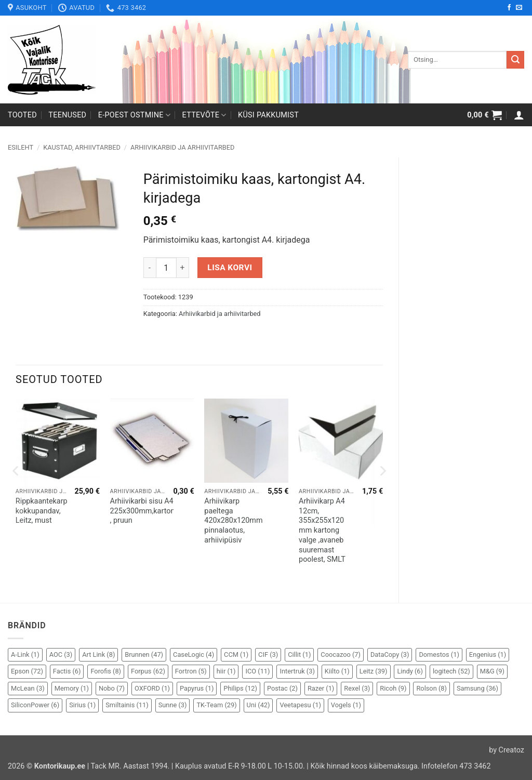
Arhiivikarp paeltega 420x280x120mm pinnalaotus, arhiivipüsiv (233, 521)
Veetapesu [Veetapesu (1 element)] (300, 705)
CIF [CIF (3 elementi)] (268, 655)
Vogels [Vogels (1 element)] (346, 705)
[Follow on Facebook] (509, 8)
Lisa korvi (230, 268)
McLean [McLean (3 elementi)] (28, 688)
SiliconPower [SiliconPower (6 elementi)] (35, 705)
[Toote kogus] (166, 268)
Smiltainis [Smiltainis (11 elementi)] (127, 705)
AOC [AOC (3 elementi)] (61, 655)
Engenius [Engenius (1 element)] (488, 655)
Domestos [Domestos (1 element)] (439, 655)
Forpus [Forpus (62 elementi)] (148, 671)
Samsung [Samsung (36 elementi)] (477, 688)
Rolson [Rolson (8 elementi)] (431, 688)
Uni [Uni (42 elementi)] (258, 705)
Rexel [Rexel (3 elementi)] (357, 688)
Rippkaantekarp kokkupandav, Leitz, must (42, 511)
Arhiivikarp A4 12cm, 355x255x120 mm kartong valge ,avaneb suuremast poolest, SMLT (322, 530)
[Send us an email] (519, 8)
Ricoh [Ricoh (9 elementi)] (393, 688)
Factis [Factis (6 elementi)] (67, 671)
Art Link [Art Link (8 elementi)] (98, 655)
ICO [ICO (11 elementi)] (257, 671)
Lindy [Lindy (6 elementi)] (410, 671)
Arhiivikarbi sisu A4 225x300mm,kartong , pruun (145, 511)
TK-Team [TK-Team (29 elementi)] (216, 705)
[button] (484, 115)
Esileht (21, 147)
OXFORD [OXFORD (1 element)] (152, 688)
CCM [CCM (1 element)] (236, 655)
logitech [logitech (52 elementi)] (451, 671)
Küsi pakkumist (268, 115)
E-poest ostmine (135, 115)
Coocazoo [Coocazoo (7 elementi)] (341, 655)
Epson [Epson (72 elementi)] (27, 671)
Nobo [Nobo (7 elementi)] (112, 688)
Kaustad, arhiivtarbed (82, 147)
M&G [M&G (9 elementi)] (492, 671)
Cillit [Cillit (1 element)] (299, 655)
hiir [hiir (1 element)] (226, 671)
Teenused (67, 115)
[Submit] (515, 60)
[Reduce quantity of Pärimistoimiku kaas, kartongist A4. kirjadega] (150, 268)
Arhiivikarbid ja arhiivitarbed (182, 147)
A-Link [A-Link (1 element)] (25, 655)
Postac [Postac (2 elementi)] (282, 688)
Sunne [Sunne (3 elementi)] (173, 705)
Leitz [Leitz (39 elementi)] (374, 671)
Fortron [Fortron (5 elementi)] (191, 671)
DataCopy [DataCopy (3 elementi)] (390, 655)
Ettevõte (204, 115)
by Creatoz (507, 750)
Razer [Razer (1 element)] (321, 688)
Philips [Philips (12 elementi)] (240, 688)
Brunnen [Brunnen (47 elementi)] (144, 655)
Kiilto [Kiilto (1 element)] (337, 671)
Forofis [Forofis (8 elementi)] (106, 671)
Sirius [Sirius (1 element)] (82, 705)
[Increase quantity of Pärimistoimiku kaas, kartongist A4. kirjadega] (183, 268)
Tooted (22, 115)
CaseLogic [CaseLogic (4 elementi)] (194, 655)
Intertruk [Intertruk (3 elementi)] (297, 671)
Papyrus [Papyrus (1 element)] (197, 688)
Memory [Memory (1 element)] (72, 688)
